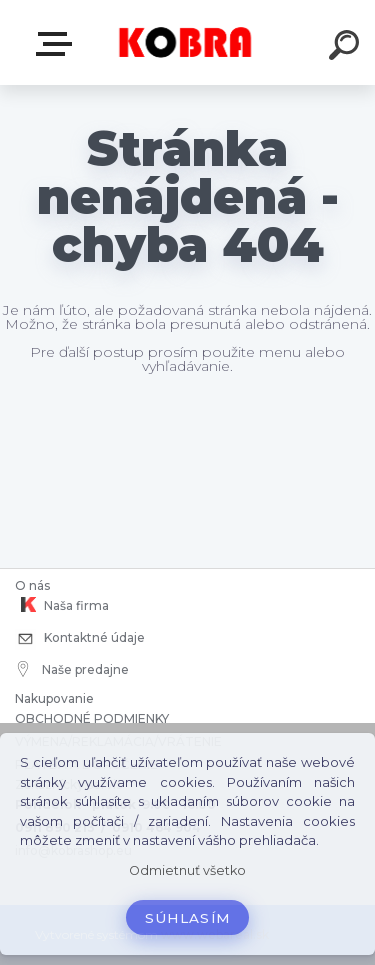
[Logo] (185, 42)
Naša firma (62, 605)
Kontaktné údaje (80, 639)
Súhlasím (188, 918)
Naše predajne (73, 669)
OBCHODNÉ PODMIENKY (92, 718)
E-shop (58, 44)
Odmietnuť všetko (187, 870)
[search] (347, 48)
